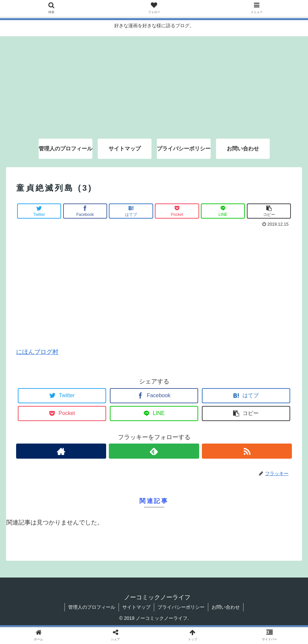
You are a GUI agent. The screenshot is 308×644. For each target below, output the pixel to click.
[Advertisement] (154, 83)
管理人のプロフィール (92, 607)
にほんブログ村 (37, 352)
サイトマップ (136, 607)
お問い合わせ (226, 607)
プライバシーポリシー (181, 607)
